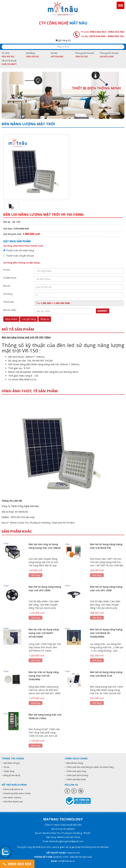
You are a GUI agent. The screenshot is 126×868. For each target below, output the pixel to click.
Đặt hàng (36, 575)
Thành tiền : (9, 302)
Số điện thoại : (10, 278)
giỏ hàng (63, 40)
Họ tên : (7, 270)
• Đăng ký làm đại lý (11, 775)
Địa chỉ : (7, 286)
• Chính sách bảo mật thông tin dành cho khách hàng (89, 767)
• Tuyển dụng (8, 771)
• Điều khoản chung (74, 763)
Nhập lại (45, 319)
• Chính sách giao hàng (75, 771)
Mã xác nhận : (10, 310)
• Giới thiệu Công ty (11, 763)
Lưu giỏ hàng (29, 319)
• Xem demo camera (11, 797)
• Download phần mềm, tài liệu (16, 793)
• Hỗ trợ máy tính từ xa (12, 789)
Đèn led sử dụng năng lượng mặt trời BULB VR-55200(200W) (106, 633)
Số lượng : (8, 294)
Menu (120, 5)
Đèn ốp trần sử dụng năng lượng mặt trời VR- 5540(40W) (44, 676)
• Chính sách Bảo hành (75, 779)
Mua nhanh (11, 319)
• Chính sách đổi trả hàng (76, 775)
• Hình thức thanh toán (12, 802)
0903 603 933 (17, 864)
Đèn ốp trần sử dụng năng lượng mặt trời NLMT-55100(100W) (44, 633)
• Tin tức (6, 767)
